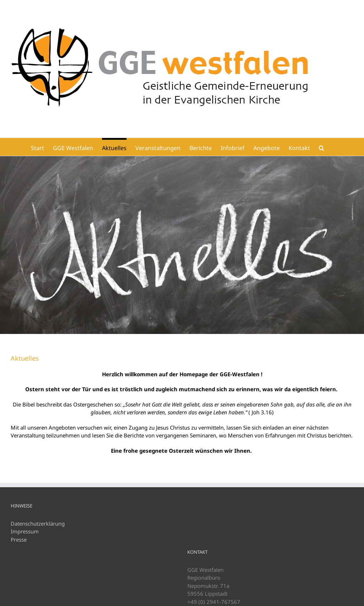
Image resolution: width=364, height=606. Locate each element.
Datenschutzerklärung (38, 523)
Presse (19, 539)
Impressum (25, 531)
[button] (322, 147)
